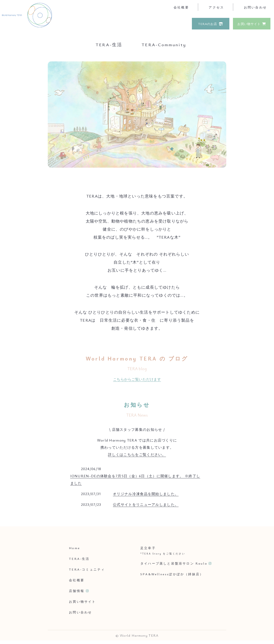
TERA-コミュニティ (87, 569)
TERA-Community (164, 45)
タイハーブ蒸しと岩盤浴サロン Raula (174, 563)
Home (75, 548)
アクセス (216, 7)
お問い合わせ (255, 7)
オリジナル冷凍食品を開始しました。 (146, 494)
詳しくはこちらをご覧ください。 (137, 454)
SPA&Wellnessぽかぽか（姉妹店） (172, 574)
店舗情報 (77, 591)
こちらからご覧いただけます (137, 379)
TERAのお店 (208, 24)
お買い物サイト (249, 24)
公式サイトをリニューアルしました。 (146, 504)
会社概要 (181, 7)
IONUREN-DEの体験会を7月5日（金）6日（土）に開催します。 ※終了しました (135, 479)
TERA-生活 (109, 45)
